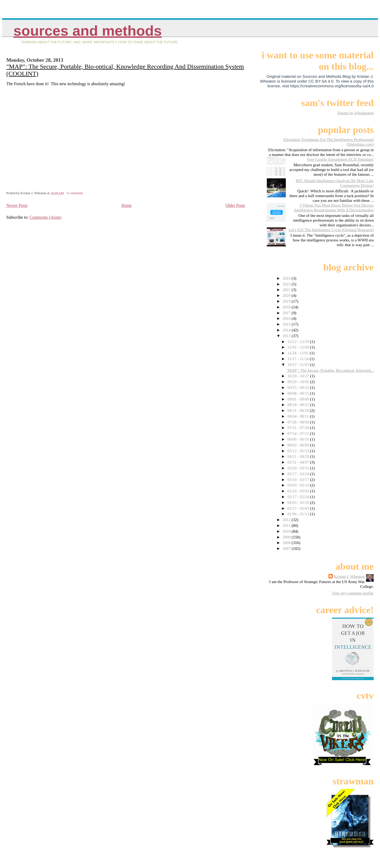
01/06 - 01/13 (299, 514)
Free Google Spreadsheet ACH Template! (340, 159)
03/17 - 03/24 (299, 474)
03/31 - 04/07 (299, 462)
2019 (287, 301)
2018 (287, 307)
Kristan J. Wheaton (349, 576)
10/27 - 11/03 (299, 364)
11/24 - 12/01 (299, 353)
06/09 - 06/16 (299, 439)
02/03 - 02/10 (299, 502)
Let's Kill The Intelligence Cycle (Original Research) (331, 230)
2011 (287, 525)
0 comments (75, 193)
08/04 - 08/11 (299, 416)
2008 (287, 543)
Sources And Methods (88, 31)
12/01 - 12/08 (299, 347)
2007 (287, 548)
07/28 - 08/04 (299, 422)
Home (127, 205)
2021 (287, 290)
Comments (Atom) (45, 217)
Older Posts (235, 205)
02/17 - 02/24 (299, 497)
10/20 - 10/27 (299, 376)
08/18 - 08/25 (299, 405)
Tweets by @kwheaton (355, 113)
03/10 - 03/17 (299, 480)
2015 (287, 324)
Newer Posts (17, 205)
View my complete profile (353, 593)
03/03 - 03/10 (299, 485)
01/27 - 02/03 (299, 508)
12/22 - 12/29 (299, 342)
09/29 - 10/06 (299, 382)
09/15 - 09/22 (299, 387)
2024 (287, 278)
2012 (287, 520)
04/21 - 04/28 (299, 456)
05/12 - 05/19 (299, 451)
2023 (287, 284)
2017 (287, 313)
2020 (287, 295)
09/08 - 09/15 (299, 393)
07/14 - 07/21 (299, 433)
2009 (287, 537)
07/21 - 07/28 (299, 428)
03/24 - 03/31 (299, 468)
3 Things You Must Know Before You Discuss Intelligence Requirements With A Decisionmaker (334, 208)
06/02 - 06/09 (299, 445)
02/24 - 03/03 (299, 491)
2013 (287, 336)
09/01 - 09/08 (299, 399)
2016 (287, 318)
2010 (287, 531)
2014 (287, 330)
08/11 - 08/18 (299, 410)
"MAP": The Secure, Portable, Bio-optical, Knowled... (330, 370)
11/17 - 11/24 (299, 359)
